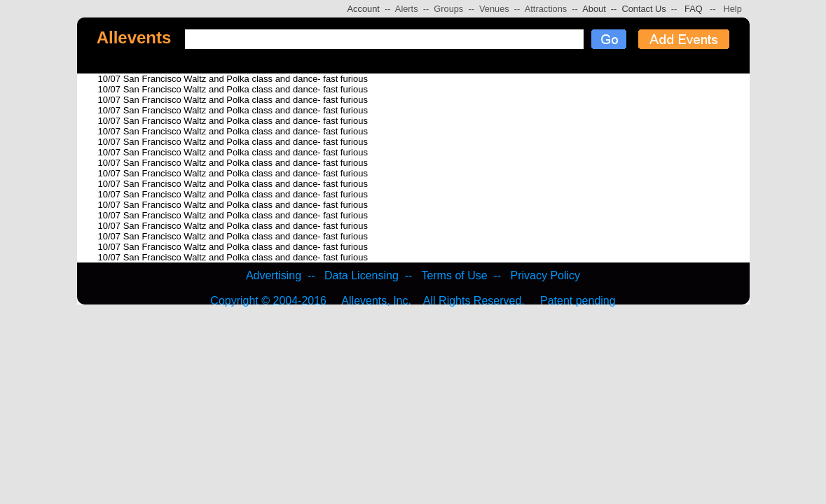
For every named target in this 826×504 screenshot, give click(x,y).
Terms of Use (454, 275)
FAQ (694, 9)
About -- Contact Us (622, 9)
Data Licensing (362, 275)
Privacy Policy (546, 275)
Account (364, 9)
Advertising (274, 275)
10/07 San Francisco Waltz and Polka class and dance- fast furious (233, 79)
